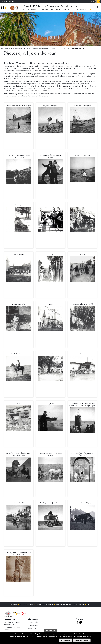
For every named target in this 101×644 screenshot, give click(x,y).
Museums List (18, 48)
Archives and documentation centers (70, 605)
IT (96, 2)
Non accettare (65, 640)
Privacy (89, 636)
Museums (14, 605)
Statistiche (32, 628)
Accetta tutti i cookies (81, 640)
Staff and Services (82, 10)
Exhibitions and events (44, 605)
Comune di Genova (8, 1)
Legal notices (33, 625)
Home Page (6, 48)
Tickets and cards (27, 605)
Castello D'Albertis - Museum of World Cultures (44, 48)
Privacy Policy (33, 622)
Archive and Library (46, 10)
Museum (26, 10)
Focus (34, 10)
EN (99, 2)
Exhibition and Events (65, 10)
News (88, 605)
